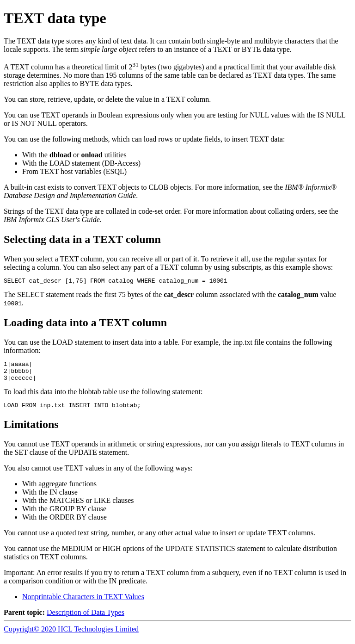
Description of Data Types (86, 619)
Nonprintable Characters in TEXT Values (83, 604)
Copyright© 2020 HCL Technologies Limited (71, 636)
